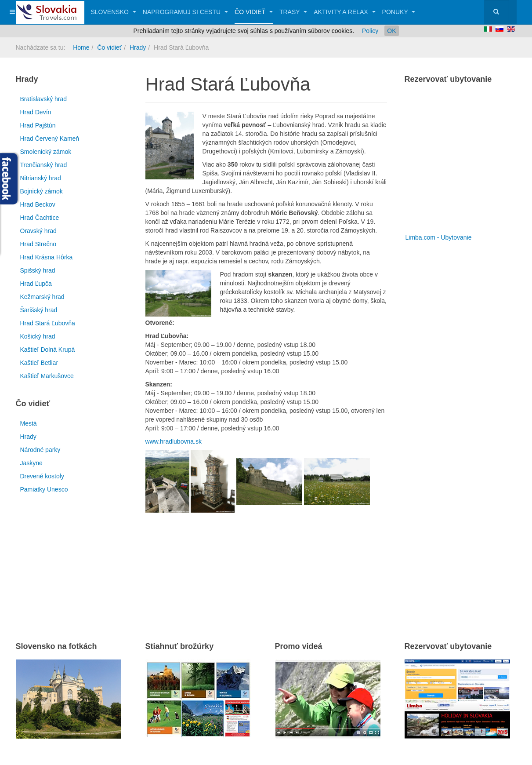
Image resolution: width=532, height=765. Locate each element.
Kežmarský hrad (42, 297)
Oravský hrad (38, 231)
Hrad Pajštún (38, 125)
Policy (370, 31)
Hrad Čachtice (40, 218)
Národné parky (40, 450)
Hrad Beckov (38, 204)
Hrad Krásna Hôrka (47, 257)
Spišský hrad (38, 270)
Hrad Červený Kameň (50, 138)
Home (81, 47)
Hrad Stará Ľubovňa (48, 323)
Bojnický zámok (42, 191)
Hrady (138, 47)
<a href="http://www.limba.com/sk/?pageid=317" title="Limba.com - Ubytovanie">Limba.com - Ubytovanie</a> (460, 162)
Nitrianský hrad (41, 178)
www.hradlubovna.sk (174, 441)
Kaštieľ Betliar (39, 363)
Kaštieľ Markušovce (47, 376)
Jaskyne (31, 463)
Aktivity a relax (344, 12)
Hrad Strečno (38, 244)
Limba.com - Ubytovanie (439, 237)
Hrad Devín (36, 112)
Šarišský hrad (39, 310)
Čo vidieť (254, 12)
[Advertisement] (248, 565)
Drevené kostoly (42, 476)
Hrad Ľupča (36, 284)
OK (391, 31)
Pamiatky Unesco (44, 489)
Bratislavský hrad (44, 99)
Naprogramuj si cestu (185, 12)
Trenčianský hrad (44, 165)
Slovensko (114, 12)
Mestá (29, 423)
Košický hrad (38, 336)
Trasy (293, 12)
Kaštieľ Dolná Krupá (48, 350)
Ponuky (399, 12)
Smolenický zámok (46, 152)
